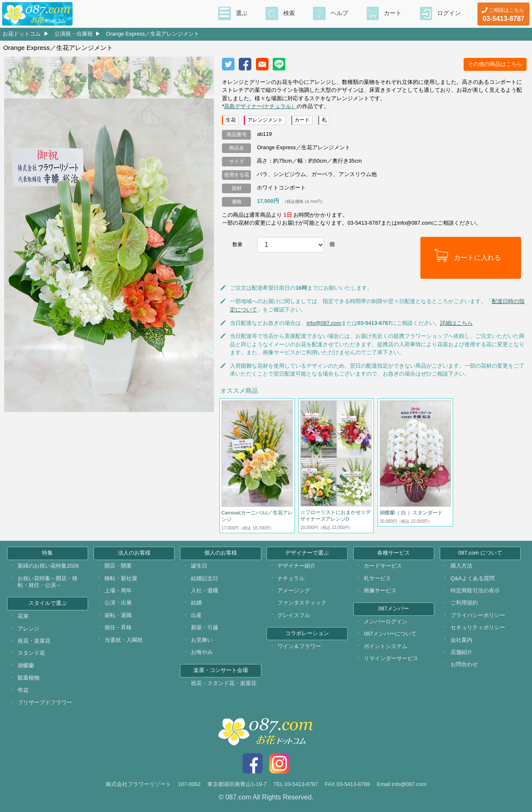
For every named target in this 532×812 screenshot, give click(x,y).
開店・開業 (118, 566)
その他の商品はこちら (495, 64)
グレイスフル (294, 615)
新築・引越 (205, 627)
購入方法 (462, 566)
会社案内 (462, 640)
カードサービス (383, 566)
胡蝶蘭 (26, 665)
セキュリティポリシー (478, 627)
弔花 (23, 690)
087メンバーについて (390, 634)
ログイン (449, 13)
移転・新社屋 (121, 578)
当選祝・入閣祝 (124, 640)
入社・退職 (205, 590)
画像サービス (380, 590)
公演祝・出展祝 (74, 34)
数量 (237, 244)
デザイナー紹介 (296, 566)
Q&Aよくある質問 (473, 578)
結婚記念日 (205, 578)
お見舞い (202, 640)
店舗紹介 (462, 652)
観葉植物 (29, 678)
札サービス (377, 578)
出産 (196, 615)
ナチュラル (291, 578)
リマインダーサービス (391, 658)
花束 (23, 616)
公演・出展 (118, 603)
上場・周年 (118, 590)
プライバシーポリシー (478, 615)
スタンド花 (31, 653)
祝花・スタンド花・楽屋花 (224, 683)
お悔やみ (202, 652)
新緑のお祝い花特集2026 (48, 566)
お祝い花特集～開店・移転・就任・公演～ (48, 582)
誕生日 (199, 566)
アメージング (294, 590)
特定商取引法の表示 (475, 590)
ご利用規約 (464, 603)
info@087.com (324, 323)
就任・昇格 (118, 627)
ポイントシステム (386, 646)
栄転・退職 (118, 615)
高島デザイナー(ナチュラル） (260, 106)
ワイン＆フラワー (299, 646)
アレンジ (29, 629)
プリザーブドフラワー (45, 702)
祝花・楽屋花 (34, 641)
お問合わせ (464, 664)
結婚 (196, 603)
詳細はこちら (456, 323)
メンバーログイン (386, 621)
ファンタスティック (302, 603)
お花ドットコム (22, 34)
